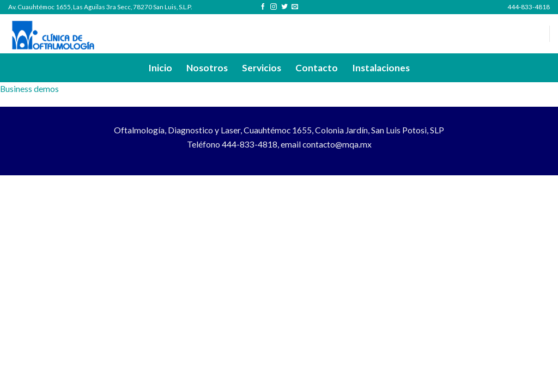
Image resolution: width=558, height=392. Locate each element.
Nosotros (207, 68)
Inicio (160, 68)
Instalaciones (381, 68)
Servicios (262, 68)
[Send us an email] (295, 7)
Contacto (317, 68)
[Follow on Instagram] (274, 7)
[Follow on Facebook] (263, 7)
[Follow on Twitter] (284, 7)
